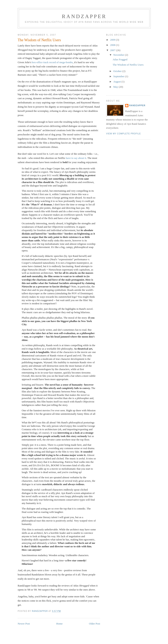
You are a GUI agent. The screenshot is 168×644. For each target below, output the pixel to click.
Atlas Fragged (120, 59)
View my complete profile (123, 134)
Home (59, 624)
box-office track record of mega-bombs (52, 62)
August (117, 82)
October (118, 71)
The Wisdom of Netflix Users (128, 65)
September (119, 76)
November (119, 55)
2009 (113, 40)
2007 (113, 50)
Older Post (95, 624)
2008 (113, 45)
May (116, 87)
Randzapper (84, 16)
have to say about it (76, 158)
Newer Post (24, 624)
